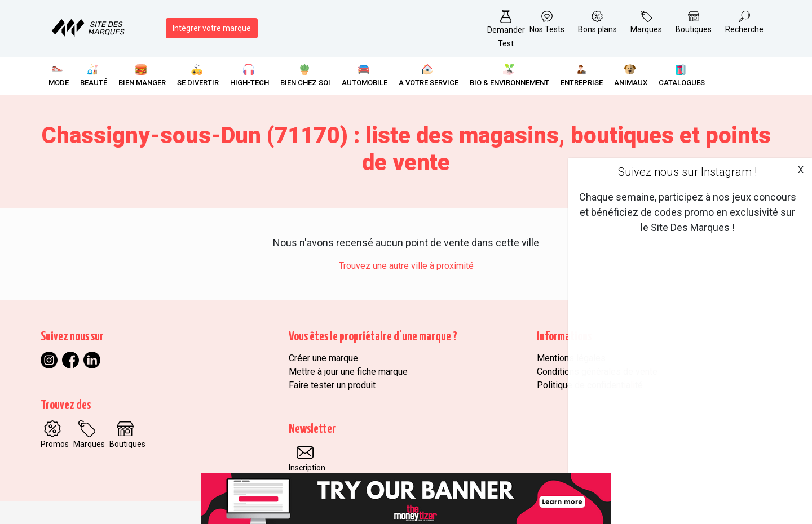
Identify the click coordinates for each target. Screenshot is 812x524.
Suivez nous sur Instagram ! (687, 172)
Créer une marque (323, 358)
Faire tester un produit (332, 385)
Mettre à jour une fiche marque (348, 372)
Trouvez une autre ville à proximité (406, 266)
